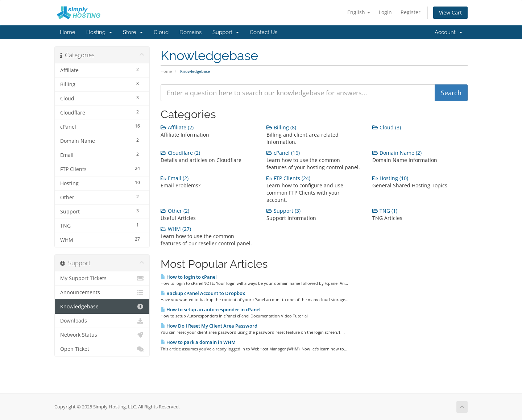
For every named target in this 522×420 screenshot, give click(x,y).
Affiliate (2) (177, 127)
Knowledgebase (102, 307)
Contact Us (264, 32)
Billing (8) (281, 127)
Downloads (102, 321)
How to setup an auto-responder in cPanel (211, 309)
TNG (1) (385, 211)
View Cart (450, 13)
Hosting (99, 32)
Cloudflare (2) (180, 153)
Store (133, 32)
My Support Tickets (102, 278)
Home (68, 32)
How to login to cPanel (189, 277)
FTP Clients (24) (288, 178)
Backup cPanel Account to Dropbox (203, 293)
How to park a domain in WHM (198, 342)
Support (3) (283, 211)
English (359, 12)
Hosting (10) (390, 178)
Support (226, 32)
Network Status (102, 335)
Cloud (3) (387, 127)
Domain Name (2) (397, 153)
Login (385, 12)
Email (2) (175, 178)
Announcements (102, 292)
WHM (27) (176, 229)
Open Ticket (102, 349)
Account (448, 32)
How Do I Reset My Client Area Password (209, 326)
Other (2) (175, 211)
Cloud (161, 32)
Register (411, 12)
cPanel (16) (283, 153)
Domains (190, 32)
